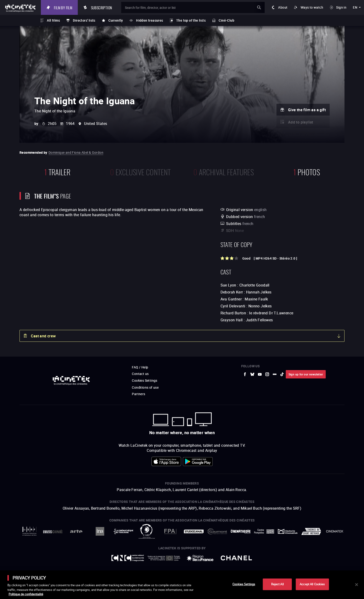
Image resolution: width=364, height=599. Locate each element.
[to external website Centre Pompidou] (264, 531)
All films (53, 20)
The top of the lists (191, 20)
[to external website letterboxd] (275, 374)
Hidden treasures (149, 20)
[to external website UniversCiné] (53, 531)
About (283, 7)
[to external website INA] (100, 531)
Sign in (341, 7)
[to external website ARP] (147, 531)
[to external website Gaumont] (217, 531)
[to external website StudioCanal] (194, 531)
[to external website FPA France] (170, 531)
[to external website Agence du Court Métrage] (311, 531)
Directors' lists (84, 20)
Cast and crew (43, 336)
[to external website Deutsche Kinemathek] (288, 531)
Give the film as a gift (307, 110)
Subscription (102, 7)
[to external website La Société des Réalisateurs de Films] (29, 531)
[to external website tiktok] (282, 374)
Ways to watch (312, 7)
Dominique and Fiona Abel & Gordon (76, 152)
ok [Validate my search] (259, 7)
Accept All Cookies (312, 584)
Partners (138, 394)
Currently (116, 20)
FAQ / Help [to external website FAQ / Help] (140, 367)
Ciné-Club (226, 20)
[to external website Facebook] (245, 374)
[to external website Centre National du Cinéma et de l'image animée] (128, 558)
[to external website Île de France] (200, 558)
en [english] (355, 7)
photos (307, 171)
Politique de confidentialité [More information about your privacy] (26, 594)
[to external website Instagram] (267, 374)
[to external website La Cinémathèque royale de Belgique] (335, 531)
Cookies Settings (145, 380)
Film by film (63, 7)
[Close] (357, 585)
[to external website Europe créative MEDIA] (164, 558)
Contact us (140, 374)
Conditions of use (145, 387)
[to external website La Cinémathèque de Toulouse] (123, 531)
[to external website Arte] (76, 531)
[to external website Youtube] (260, 374)
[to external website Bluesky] (252, 374)
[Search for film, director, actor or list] (193, 7)
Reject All (277, 584)
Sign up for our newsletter (306, 374)
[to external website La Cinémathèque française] (241, 531)
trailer (57, 171)
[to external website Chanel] (236, 558)
